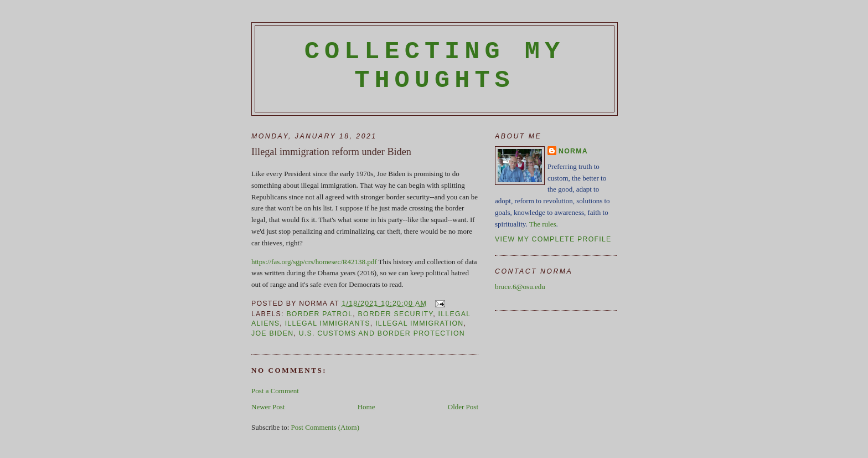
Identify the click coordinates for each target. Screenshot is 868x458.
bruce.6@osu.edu (520, 287)
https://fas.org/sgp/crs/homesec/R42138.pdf (314, 262)
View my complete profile (553, 239)
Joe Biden (272, 333)
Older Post (463, 407)
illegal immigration (419, 323)
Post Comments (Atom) (325, 427)
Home (366, 407)
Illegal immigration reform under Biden (331, 152)
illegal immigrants (328, 323)
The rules (543, 224)
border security (396, 314)
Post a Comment (275, 391)
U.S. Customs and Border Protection (382, 333)
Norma (573, 151)
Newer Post (268, 407)
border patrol (319, 314)
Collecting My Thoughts (435, 66)
